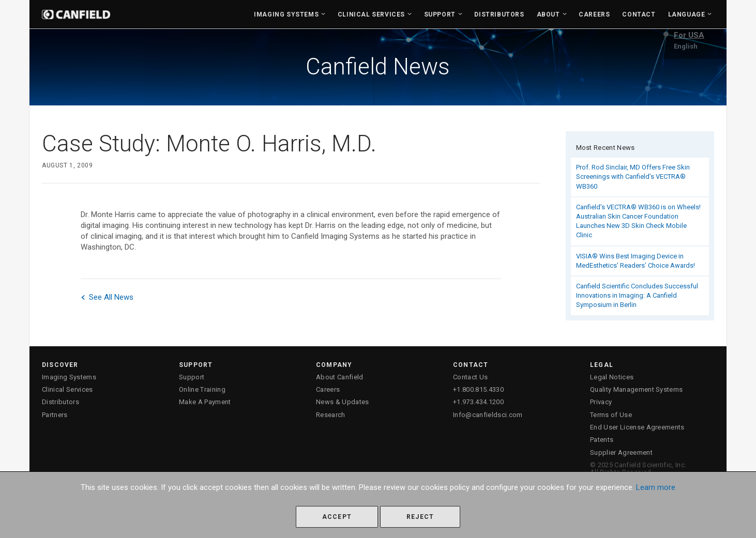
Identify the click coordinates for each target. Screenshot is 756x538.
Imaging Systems (286, 14)
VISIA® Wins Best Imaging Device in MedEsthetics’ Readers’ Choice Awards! (636, 261)
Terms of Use (611, 415)
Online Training (202, 389)
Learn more (656, 487)
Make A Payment (205, 402)
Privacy (601, 402)
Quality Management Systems (636, 389)
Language (687, 14)
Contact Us (470, 377)
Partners (55, 415)
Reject (420, 517)
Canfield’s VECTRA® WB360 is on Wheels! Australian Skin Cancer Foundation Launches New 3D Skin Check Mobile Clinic (638, 221)
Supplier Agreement (621, 452)
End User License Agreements (637, 427)
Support (440, 14)
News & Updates (343, 402)
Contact (639, 14)
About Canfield (340, 377)
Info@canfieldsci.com (488, 415)
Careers (594, 14)
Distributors (499, 14)
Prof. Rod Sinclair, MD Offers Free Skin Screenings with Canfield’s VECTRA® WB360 (633, 176)
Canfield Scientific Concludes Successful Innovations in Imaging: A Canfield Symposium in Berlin (637, 295)
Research (331, 415)
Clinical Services (371, 14)
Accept (337, 517)
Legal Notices (612, 377)
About (548, 14)
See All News (107, 297)
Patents (602, 440)
